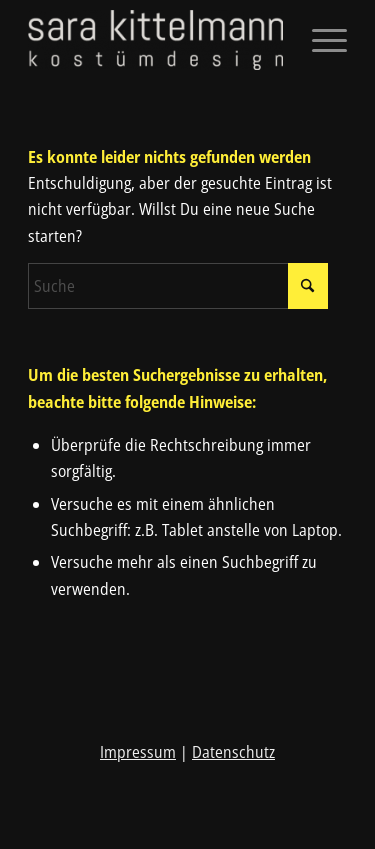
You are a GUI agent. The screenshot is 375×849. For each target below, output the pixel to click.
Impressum (138, 752)
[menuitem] (319, 40)
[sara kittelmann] (155, 40)
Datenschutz (233, 752)
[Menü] (319, 40)
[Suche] (178, 286)
